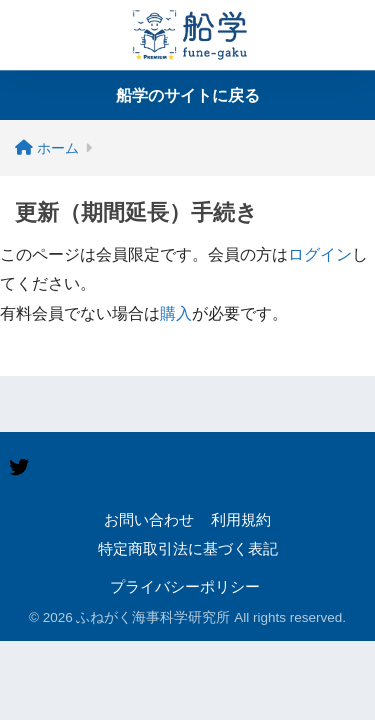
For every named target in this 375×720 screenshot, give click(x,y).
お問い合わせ (149, 520)
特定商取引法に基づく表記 (188, 549)
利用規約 (241, 520)
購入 (176, 313)
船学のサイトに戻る (188, 95)
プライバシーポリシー (185, 587)
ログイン (320, 254)
